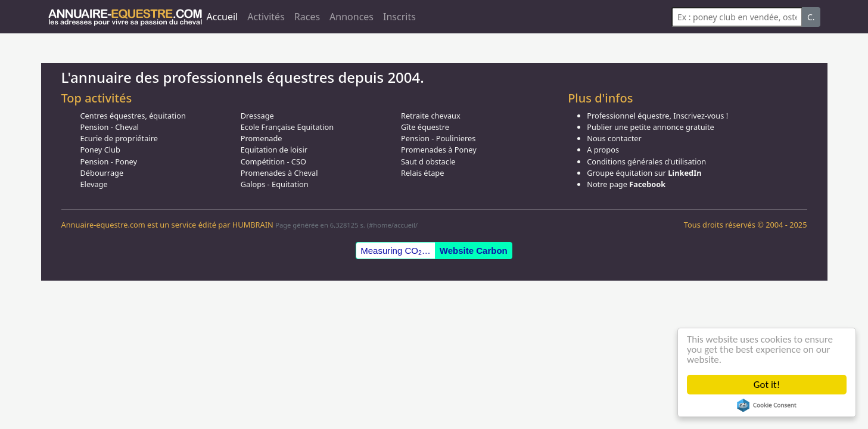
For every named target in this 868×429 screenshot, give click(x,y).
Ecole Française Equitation (287, 127)
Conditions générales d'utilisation (646, 161)
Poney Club (100, 150)
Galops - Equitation (275, 184)
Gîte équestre (425, 127)
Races (307, 17)
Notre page (626, 184)
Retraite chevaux (431, 116)
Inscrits (399, 17)
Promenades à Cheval (279, 173)
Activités (266, 17)
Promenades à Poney (439, 150)
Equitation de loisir (274, 150)
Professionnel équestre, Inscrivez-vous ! (657, 116)
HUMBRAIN (253, 225)
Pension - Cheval (110, 127)
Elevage (94, 184)
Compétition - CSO (273, 161)
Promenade (262, 138)
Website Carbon (474, 251)
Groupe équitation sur (644, 173)
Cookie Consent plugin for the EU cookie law (767, 405)
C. (811, 17)
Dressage (257, 116)
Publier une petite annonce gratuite (651, 127)
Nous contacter (614, 138)
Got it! (767, 385)
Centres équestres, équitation (133, 116)
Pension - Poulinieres (438, 138)
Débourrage (102, 173)
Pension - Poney (109, 161)
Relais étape (423, 173)
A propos (603, 150)
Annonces (351, 17)
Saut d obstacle (428, 161)
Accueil (223, 17)
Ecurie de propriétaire (119, 138)
